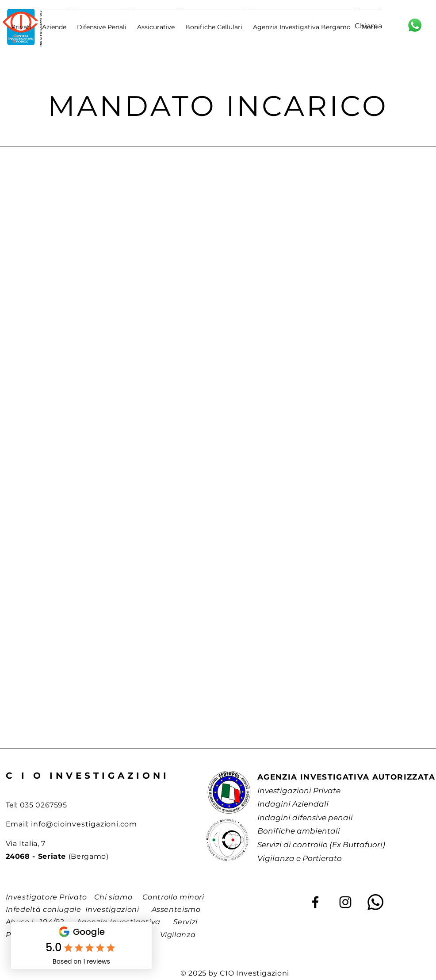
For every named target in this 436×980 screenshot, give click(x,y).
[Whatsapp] (375, 902)
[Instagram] (345, 902)
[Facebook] (315, 902)
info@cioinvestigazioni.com (84, 824)
